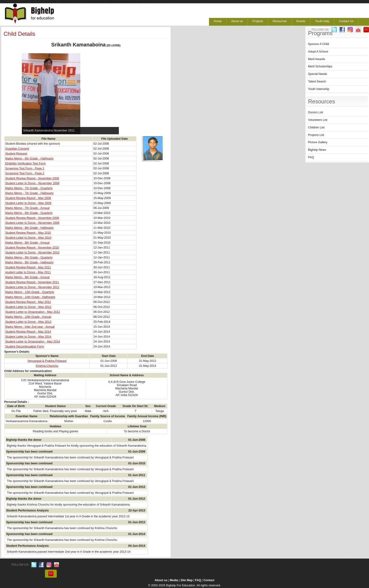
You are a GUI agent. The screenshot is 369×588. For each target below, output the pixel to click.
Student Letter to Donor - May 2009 (28, 203)
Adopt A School (318, 52)
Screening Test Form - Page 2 (25, 173)
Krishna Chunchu (47, 366)
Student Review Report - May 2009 (28, 198)
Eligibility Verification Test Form (25, 163)
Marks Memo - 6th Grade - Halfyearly (29, 159)
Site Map (187, 580)
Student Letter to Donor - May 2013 (28, 322)
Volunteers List (318, 120)
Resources (280, 21)
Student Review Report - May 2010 (28, 233)
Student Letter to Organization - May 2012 (33, 312)
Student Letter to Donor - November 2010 (32, 253)
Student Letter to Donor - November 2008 (32, 183)
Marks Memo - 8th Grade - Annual (27, 243)
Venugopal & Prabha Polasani (47, 361)
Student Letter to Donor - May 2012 (28, 307)
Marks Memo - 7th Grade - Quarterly (29, 188)
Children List (316, 127)
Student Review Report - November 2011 (32, 282)
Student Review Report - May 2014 (28, 332)
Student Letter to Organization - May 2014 (33, 342)
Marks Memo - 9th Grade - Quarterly (29, 257)
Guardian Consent (17, 149)
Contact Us (346, 21)
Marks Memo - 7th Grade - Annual (27, 208)
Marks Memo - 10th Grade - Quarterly (30, 292)
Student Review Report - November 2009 (32, 218)
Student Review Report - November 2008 (32, 178)
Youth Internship (319, 89)
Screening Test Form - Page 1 (25, 168)
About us (237, 21)
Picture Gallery (318, 142)
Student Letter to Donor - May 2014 (28, 337)
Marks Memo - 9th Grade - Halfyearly (29, 262)
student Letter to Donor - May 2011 (28, 272)
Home (218, 21)
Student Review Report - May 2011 (28, 267)
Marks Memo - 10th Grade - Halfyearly (30, 297)
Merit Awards (317, 59)
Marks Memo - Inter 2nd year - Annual (30, 327)
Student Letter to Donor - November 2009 (32, 223)
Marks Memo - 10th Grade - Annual (28, 317)
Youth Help (322, 21)
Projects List (316, 135)
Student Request (16, 154)
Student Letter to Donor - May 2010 (28, 238)
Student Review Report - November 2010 (32, 248)
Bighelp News (317, 150)
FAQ (311, 157)
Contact (209, 580)
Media (174, 580)
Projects (258, 21)
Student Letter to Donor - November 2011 (32, 287)
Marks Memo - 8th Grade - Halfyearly (29, 228)
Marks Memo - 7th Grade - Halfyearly (29, 193)
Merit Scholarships (320, 66)
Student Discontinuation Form (25, 347)
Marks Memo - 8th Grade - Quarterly (29, 213)
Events (301, 21)
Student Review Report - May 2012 (28, 302)
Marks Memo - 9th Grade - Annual (27, 277)
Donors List (315, 112)
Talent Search (317, 82)
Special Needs (318, 74)
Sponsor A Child (319, 44)
